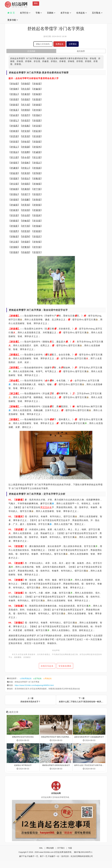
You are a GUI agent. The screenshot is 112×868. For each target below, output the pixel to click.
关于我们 (61, 848)
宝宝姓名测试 (66, 666)
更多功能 (13, 20)
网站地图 (50, 848)
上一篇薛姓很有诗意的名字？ (30, 700)
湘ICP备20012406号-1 (83, 852)
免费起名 (59, 44)
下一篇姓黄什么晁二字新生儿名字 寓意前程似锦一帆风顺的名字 (82, 700)
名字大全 (66, 13)
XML (41, 848)
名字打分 (25, 13)
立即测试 (73, 44)
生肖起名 (82, 13)
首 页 (11, 13)
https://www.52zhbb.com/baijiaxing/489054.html (34, 685)
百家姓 (51, 13)
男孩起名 (48, 678)
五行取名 (97, 13)
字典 (39, 13)
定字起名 (38, 678)
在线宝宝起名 (46, 666)
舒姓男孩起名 (26, 678)
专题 (70, 848)
